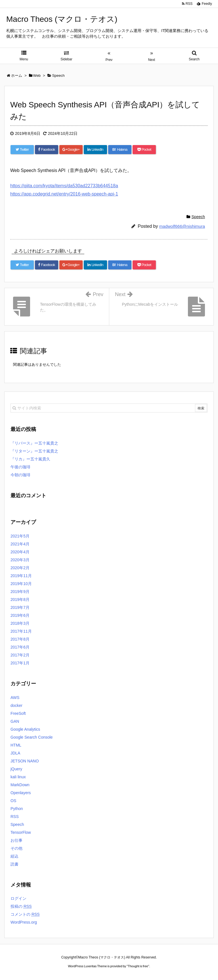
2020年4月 (20, 552)
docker (16, 705)
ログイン (18, 898)
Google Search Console (32, 737)
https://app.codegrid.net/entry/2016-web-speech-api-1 (64, 194)
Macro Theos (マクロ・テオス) (62, 19)
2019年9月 (20, 592)
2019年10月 (21, 584)
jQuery (16, 769)
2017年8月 (20, 639)
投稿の (21, 906)
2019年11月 (21, 576)
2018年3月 (20, 623)
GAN (15, 721)
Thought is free (138, 966)
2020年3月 (20, 560)
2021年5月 (20, 536)
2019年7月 (20, 607)
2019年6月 (20, 615)
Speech (198, 217)
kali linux (18, 777)
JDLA (15, 753)
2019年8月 (20, 600)
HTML (16, 745)
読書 (14, 864)
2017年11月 (21, 631)
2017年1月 (20, 663)
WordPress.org (24, 922)
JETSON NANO (25, 761)
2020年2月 (20, 568)
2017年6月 (20, 647)
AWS (15, 698)
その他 (16, 848)
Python (17, 809)
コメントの (25, 914)
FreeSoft (18, 713)
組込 (14, 856)
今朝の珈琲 (20, 475)
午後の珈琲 (20, 467)
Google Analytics (25, 729)
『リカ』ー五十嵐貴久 (30, 459)
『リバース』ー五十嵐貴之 (34, 443)
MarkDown (20, 785)
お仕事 (16, 840)
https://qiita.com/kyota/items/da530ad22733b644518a (64, 186)
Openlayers (21, 793)
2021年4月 (20, 544)
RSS (15, 817)
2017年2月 (20, 655)
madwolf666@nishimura (182, 226)
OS (13, 801)
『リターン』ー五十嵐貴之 (34, 451)
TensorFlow (21, 832)
